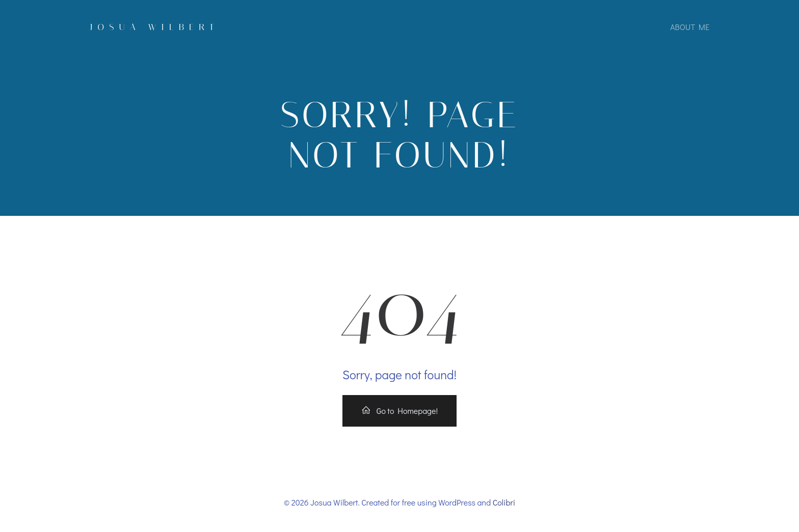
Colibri (504, 502)
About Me (690, 27)
